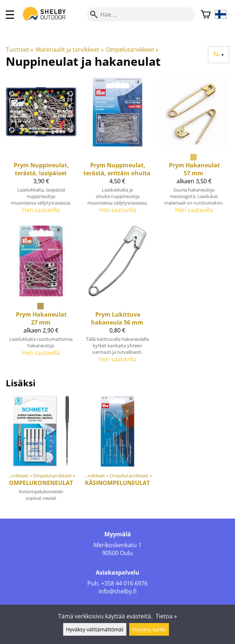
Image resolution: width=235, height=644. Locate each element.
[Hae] (141, 14)
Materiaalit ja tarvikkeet (69, 50)
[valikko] (10, 15)
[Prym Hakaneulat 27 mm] (41, 297)
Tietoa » (166, 616)
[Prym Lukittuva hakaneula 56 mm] (118, 297)
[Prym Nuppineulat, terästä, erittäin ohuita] (118, 148)
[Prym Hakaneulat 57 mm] (194, 148)
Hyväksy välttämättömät (95, 629)
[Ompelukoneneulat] (41, 451)
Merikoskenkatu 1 (117, 545)
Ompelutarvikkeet (132, 50)
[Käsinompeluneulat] (118, 451)
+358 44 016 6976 (124, 583)
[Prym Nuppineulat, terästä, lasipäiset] (41, 148)
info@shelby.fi (117, 591)
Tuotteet (19, 50)
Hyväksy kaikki (149, 629)
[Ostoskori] (206, 15)
